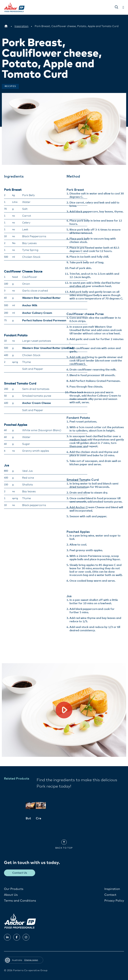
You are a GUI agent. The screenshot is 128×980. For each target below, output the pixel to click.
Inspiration (112, 889)
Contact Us (20, 873)
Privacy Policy (114, 901)
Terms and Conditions (20, 901)
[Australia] (6, 26)
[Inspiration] (21, 26)
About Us (11, 895)
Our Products (14, 889)
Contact (110, 895)
